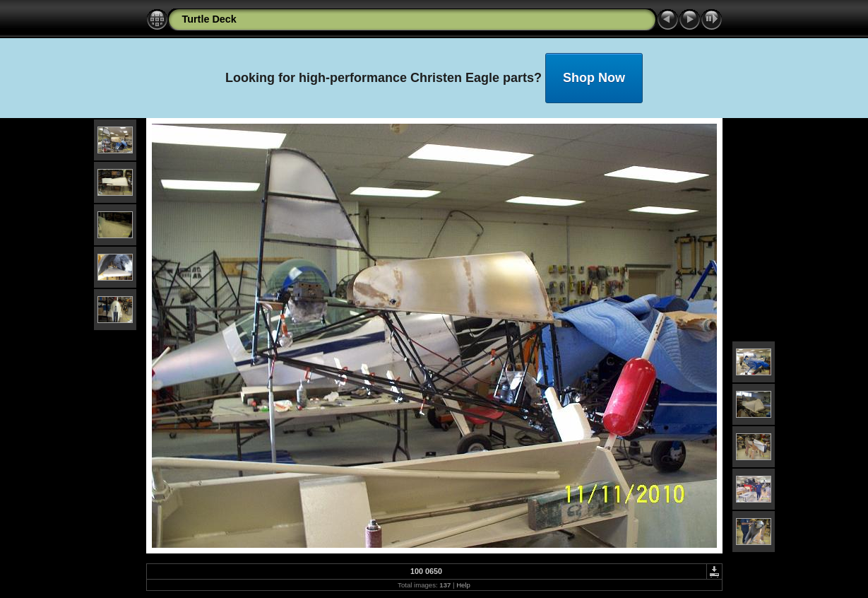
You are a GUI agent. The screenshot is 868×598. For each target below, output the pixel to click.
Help (463, 585)
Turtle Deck (209, 19)
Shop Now (594, 78)
